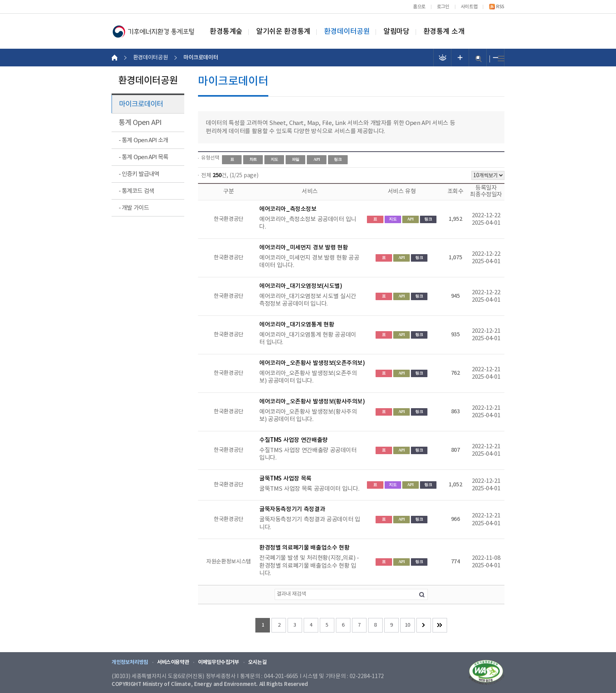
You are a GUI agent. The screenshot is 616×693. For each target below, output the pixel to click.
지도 (274, 159)
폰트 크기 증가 (460, 58)
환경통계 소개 (444, 32)
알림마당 (396, 32)
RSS (500, 7)
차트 (253, 159)
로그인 (443, 7)
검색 (478, 59)
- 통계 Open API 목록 (143, 157)
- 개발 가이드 (134, 208)
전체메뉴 (501, 59)
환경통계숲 (226, 32)
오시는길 (257, 662)
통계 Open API (140, 123)
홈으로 (419, 7)
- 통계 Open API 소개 (143, 140)
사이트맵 (469, 7)
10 (408, 625)
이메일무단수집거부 (219, 662)
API (317, 159)
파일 (296, 159)
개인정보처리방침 (130, 662)
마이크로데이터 (141, 104)
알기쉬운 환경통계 (283, 32)
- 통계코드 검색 (136, 191)
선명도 (443, 58)
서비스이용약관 (173, 662)
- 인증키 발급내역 (139, 174)
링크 (338, 159)
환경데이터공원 (347, 32)
